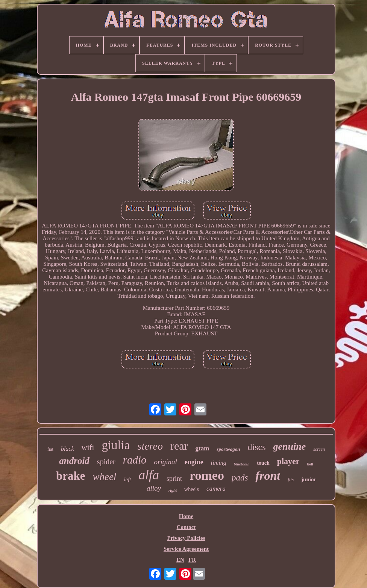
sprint (174, 479)
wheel (104, 477)
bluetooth (242, 464)
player (288, 461)
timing (219, 463)
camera (216, 489)
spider (106, 462)
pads (240, 478)
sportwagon (228, 449)
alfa (149, 475)
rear (179, 446)
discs (257, 447)
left (127, 479)
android (74, 461)
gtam (202, 448)
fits (291, 480)
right (173, 490)
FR (192, 560)
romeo (207, 475)
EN (180, 560)
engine (194, 462)
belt (310, 464)
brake (71, 476)
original (166, 462)
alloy (154, 488)
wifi (88, 447)
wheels (192, 489)
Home (186, 516)
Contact (186, 527)
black (67, 449)
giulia (116, 445)
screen (319, 449)
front (268, 476)
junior (309, 479)
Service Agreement (186, 549)
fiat (50, 449)
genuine (290, 446)
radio (135, 460)
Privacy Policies (186, 538)
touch (263, 463)
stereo (150, 446)
